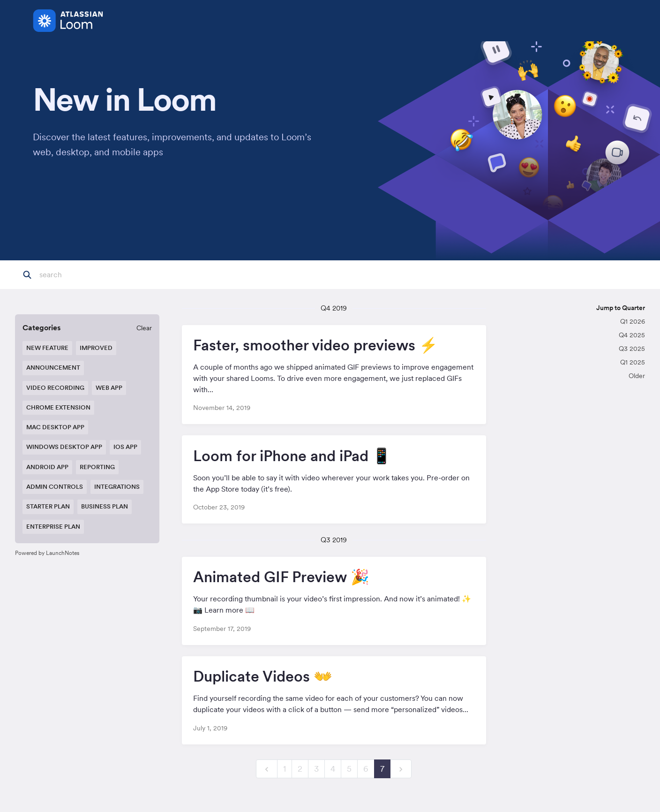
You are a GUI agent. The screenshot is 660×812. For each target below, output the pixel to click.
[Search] (86, 275)
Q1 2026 (633, 321)
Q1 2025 (633, 362)
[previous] (267, 769)
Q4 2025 (632, 335)
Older (637, 376)
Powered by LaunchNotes (47, 553)
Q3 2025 (632, 349)
